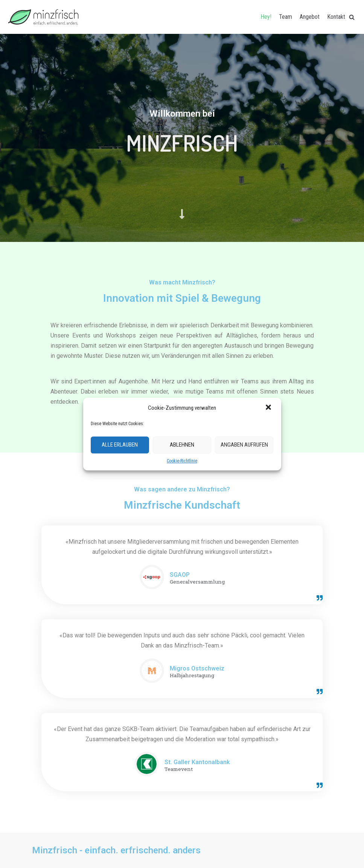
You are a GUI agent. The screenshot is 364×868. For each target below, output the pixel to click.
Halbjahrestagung (192, 676)
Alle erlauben (120, 445)
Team (286, 17)
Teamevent (179, 769)
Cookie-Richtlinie (182, 461)
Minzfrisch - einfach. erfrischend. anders (116, 850)
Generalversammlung (197, 582)
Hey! (266, 17)
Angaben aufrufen (244, 445)
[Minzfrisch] (43, 17)
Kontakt (336, 17)
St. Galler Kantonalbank (197, 762)
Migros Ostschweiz (197, 668)
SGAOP (180, 575)
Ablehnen (182, 445)
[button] (269, 408)
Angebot (310, 17)
